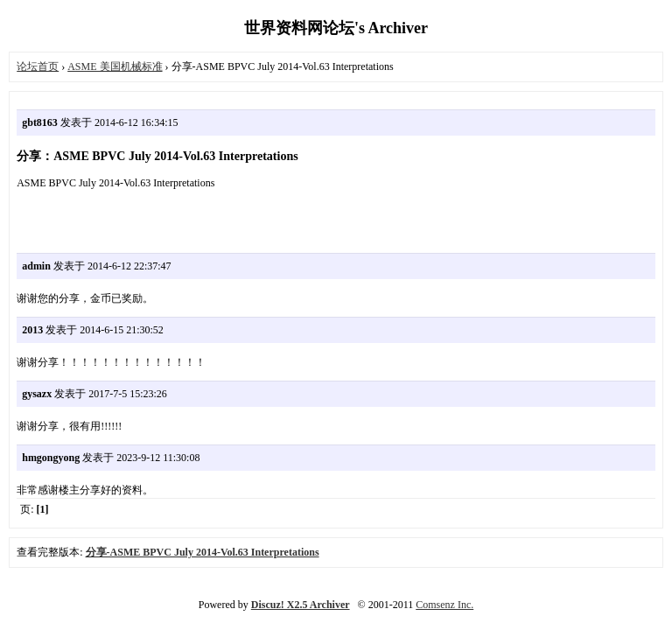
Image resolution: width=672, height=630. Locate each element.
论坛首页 (38, 66)
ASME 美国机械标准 (115, 66)
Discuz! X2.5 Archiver (301, 605)
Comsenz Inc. (444, 605)
